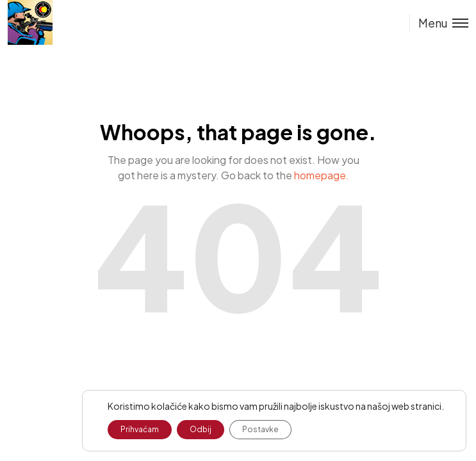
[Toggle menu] (439, 23)
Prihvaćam (140, 429)
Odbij (201, 429)
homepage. (322, 175)
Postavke (260, 429)
